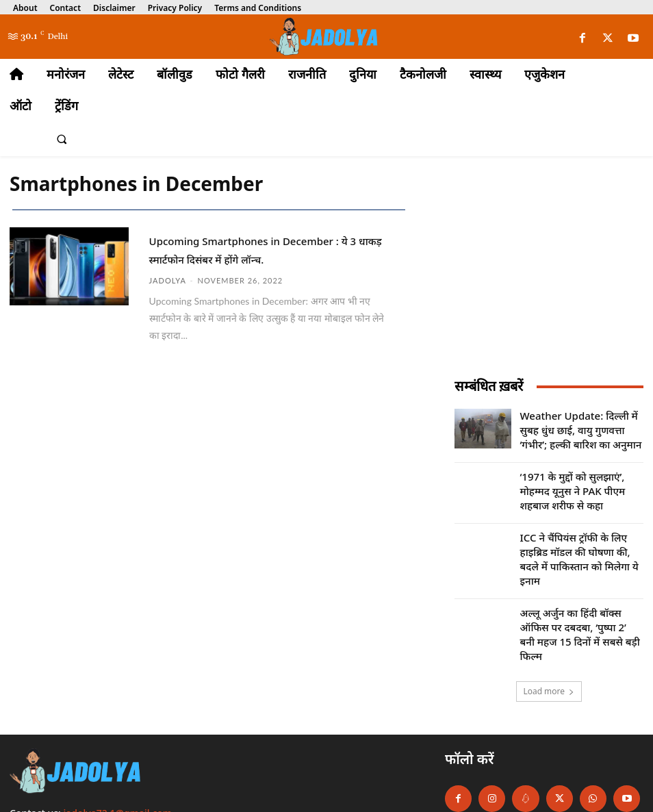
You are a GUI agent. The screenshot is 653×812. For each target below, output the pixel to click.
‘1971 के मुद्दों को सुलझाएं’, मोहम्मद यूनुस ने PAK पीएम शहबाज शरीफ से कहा (576, 479)
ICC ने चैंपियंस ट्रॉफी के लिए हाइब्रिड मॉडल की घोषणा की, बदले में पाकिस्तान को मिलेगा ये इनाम (581, 532)
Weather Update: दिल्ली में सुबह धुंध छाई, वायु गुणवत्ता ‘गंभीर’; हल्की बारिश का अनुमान (576, 426)
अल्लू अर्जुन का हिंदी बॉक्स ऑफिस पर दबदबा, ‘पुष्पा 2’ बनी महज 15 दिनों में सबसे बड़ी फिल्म (579, 586)
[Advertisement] (549, 278)
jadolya (168, 295)
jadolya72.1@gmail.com (118, 754)
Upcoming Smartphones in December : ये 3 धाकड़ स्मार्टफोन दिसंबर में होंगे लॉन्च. (264, 257)
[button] (62, 140)
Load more (549, 632)
